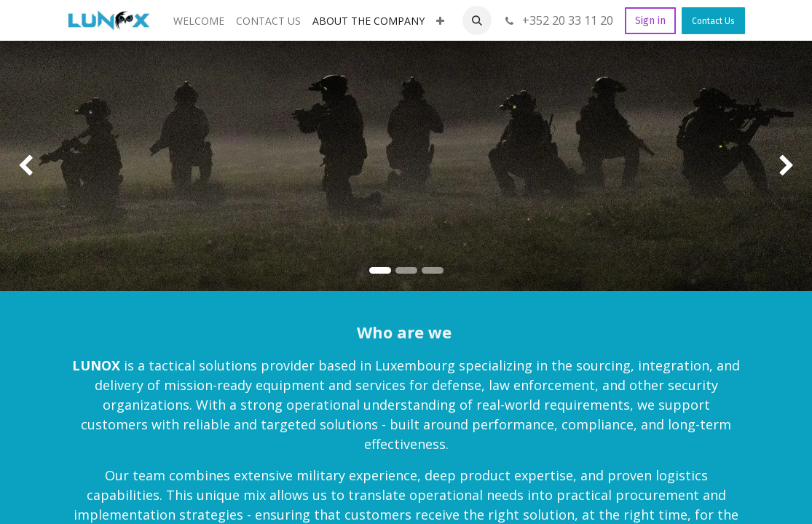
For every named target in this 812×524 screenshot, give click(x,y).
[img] (32, 166)
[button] (477, 20)
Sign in (650, 21)
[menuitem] (199, 21)
